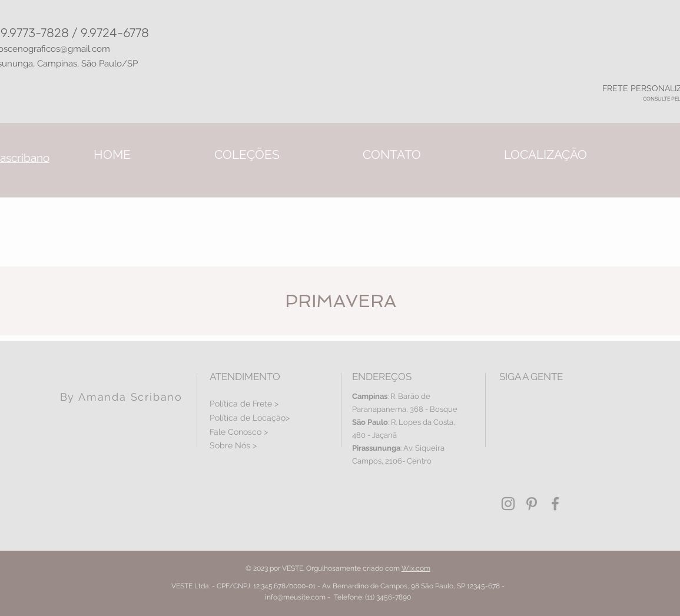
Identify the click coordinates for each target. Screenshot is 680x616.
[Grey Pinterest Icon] (532, 504)
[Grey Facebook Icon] (555, 504)
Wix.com (416, 568)
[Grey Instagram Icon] (508, 504)
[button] (247, 154)
